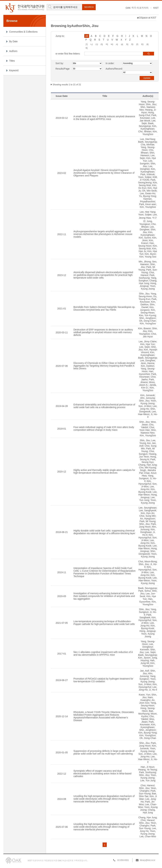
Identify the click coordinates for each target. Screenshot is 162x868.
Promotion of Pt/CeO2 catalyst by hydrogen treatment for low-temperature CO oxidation (103, 680)
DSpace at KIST (148, 18)
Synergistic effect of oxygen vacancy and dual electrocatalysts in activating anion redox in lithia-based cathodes (102, 774)
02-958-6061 (123, 860)
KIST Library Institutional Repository (25, 8)
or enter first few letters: (68, 54)
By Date (13, 41)
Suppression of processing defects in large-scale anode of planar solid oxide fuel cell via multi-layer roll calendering (104, 752)
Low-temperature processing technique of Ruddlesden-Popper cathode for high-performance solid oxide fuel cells (104, 623)
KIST (156, 8)
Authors (13, 51)
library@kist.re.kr (148, 860)
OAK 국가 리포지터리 (137, 8)
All (87, 36)
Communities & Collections (23, 32)
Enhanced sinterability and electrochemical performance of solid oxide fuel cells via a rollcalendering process (104, 406)
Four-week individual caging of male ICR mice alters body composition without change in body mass (104, 428)
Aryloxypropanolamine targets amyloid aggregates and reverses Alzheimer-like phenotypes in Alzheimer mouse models (103, 234)
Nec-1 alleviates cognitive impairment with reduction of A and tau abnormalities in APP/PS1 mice (103, 653)
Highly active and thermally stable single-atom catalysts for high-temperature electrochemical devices (104, 471)
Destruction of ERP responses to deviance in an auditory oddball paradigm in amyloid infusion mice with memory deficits (103, 332)
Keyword (14, 70)
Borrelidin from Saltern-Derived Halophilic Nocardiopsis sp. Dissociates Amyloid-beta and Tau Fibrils (104, 308)
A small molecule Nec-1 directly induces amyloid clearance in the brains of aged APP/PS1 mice (104, 118)
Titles (12, 61)
